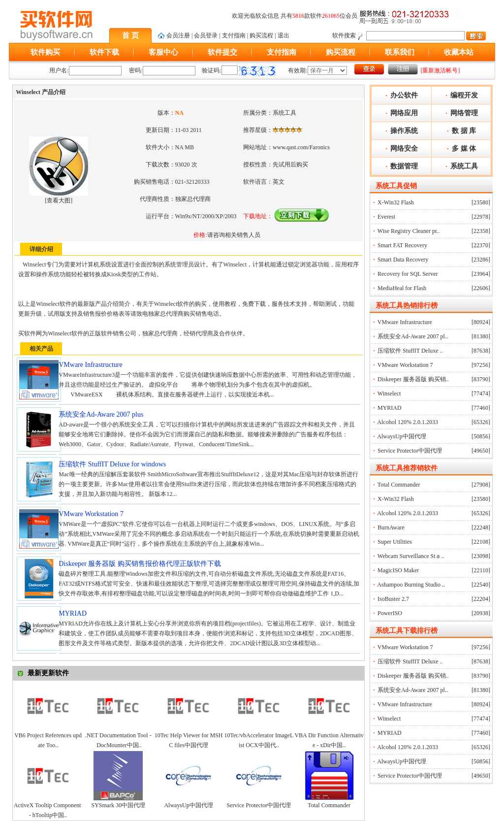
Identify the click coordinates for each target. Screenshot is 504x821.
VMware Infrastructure (405, 322)
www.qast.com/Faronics (301, 147)
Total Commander (329, 805)
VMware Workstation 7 (405, 365)
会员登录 (206, 35)
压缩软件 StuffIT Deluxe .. (410, 351)
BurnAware (391, 527)
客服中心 (163, 52)
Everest (386, 217)
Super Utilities (395, 542)
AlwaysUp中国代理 (188, 805)
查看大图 (59, 200)
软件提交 (222, 52)
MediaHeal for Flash (402, 288)
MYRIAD (390, 408)
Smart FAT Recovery (402, 245)
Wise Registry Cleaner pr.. (409, 231)
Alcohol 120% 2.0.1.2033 (408, 422)
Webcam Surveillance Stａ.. (411, 556)
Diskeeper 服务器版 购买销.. (413, 379)
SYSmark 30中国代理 (119, 805)
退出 (283, 35)
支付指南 (234, 35)
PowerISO (390, 613)
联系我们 (400, 52)
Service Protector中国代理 (259, 805)
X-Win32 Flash (396, 202)
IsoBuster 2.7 (393, 599)
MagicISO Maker (398, 570)
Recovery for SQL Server (408, 274)
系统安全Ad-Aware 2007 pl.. (413, 336)
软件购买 (45, 52)
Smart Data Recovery (403, 260)
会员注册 (178, 35)
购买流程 (261, 35)
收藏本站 (459, 52)
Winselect (389, 394)
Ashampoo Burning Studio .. (411, 585)
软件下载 (104, 52)
